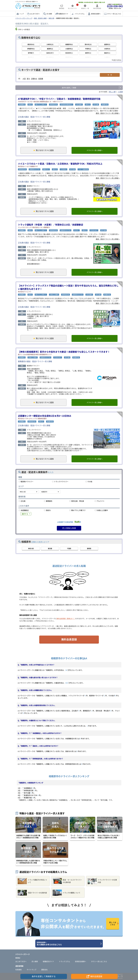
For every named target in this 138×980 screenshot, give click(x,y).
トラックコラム (80, 14)
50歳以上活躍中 (54, 295)
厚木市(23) (88, 44)
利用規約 (19, 970)
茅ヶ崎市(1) (50, 57)
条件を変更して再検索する (44, 976)
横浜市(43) (31, 44)
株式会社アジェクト (25, 292)
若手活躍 (96, 105)
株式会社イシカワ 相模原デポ (28, 166)
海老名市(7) (50, 53)
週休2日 (88, 105)
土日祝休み (63, 169)
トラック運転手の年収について (32, 881)
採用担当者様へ (96, 14)
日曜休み (34, 79)
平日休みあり (94, 230)
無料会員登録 (69, 639)
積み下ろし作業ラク (41, 105)
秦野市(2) (88, 53)
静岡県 (89, 548)
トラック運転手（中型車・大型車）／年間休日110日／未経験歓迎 (51, 225)
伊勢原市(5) (31, 49)
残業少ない (46, 169)
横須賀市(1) (69, 57)
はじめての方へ (35, 14)
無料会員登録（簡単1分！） (66, 619)
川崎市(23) (50, 44)
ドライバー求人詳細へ (95, 150)
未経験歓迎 (22, 105)
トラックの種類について (66, 893)
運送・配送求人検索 (40, 18)
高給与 (30, 105)
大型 (24, 79)
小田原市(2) (69, 49)
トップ (22, 14)
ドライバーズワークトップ (24, 18)
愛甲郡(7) (31, 53)
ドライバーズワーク (23, 954)
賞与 (28, 79)
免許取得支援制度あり (66, 105)
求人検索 (49, 14)
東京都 (50, 548)
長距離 (41, 79)
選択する (25, 514)
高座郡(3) (88, 57)
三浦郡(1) (107, 57)
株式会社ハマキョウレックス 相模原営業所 (32, 419)
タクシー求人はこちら (114, 14)
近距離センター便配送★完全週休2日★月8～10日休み (45, 416)
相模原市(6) (69, 44)
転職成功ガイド (63, 14)
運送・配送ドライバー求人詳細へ (108, 113)
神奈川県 (51, 18)
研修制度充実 (53, 105)
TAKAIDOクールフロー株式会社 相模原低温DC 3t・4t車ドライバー (41, 102)
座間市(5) (107, 44)
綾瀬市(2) (50, 49)
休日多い (77, 230)
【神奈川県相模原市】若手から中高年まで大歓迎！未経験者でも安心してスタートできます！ (64, 352)
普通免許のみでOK (35, 169)
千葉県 (69, 548)
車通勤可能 (105, 105)
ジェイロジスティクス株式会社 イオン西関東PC (34, 227)
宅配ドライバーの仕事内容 (32, 893)
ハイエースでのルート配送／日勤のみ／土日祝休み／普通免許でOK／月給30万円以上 (60, 164)
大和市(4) (107, 49)
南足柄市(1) (69, 53)
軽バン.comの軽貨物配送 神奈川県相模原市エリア (35, 354)
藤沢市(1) (31, 57)
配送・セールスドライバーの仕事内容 (67, 881)
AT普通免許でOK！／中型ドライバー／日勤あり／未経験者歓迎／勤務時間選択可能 (59, 99)
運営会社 (44, 970)
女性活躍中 (79, 105)
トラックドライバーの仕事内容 (102, 881)
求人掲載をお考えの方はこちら (68, 944)
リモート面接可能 (83, 169)
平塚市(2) (88, 49)
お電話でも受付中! (115, 6)
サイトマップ (31, 970)
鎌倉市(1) (107, 53)
